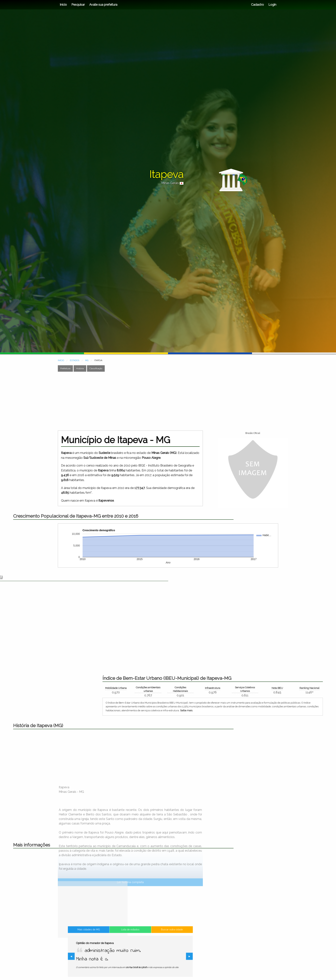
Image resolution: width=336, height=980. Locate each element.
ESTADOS (75, 360)
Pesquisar (78, 5)
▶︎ (170, 957)
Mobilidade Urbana (213, 688)
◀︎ (93, 957)
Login (272, 5)
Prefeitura (65, 368)
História (80, 368)
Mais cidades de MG (103, 939)
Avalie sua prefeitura (103, 5)
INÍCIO (61, 360)
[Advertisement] (168, 401)
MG (87, 360)
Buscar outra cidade (157, 939)
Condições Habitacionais (278, 689)
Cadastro (257, 5)
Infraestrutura (310, 688)
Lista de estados (130, 939)
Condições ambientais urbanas (245, 689)
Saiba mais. (284, 710)
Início (63, 5)
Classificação (96, 368)
